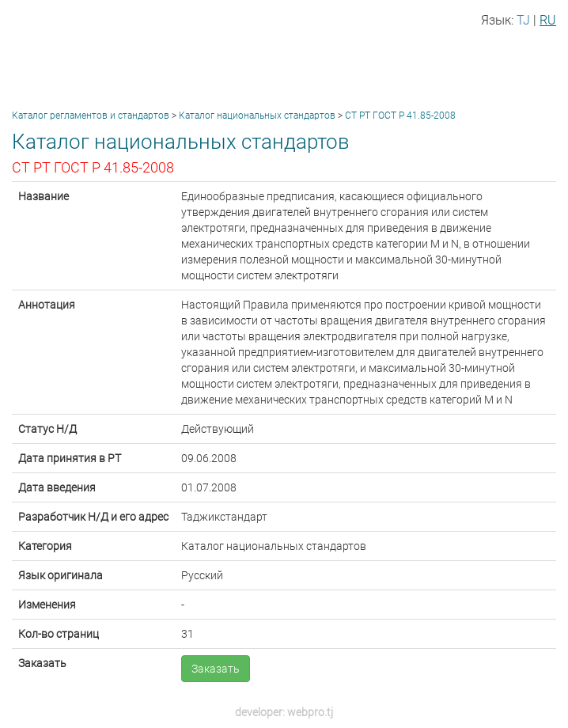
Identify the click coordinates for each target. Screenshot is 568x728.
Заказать (216, 669)
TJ (523, 20)
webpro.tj (310, 712)
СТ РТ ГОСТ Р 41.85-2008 (400, 116)
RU (548, 20)
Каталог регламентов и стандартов (91, 116)
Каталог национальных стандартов (257, 116)
